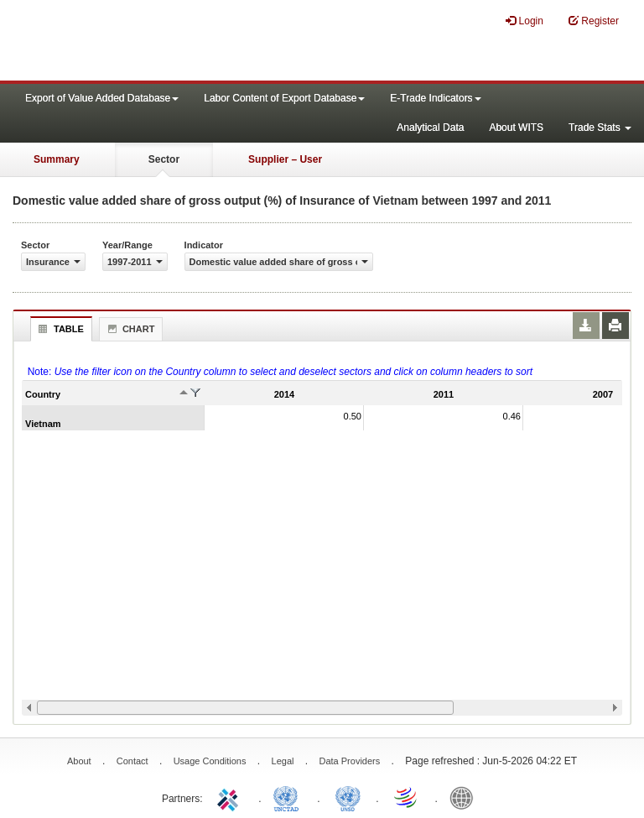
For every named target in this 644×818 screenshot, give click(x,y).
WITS (168, 42)
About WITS (516, 128)
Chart (129, 329)
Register (594, 21)
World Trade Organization (407, 797)
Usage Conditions (210, 761)
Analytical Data (430, 128)
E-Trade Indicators (435, 98)
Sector (164, 159)
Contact (132, 761)
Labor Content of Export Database (284, 98)
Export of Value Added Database (102, 98)
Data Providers (349, 761)
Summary (57, 159)
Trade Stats (600, 128)
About (79, 761)
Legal (283, 761)
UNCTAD (289, 797)
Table (59, 329)
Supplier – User (285, 159)
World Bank (465, 797)
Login (525, 21)
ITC (231, 797)
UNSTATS (348, 797)
